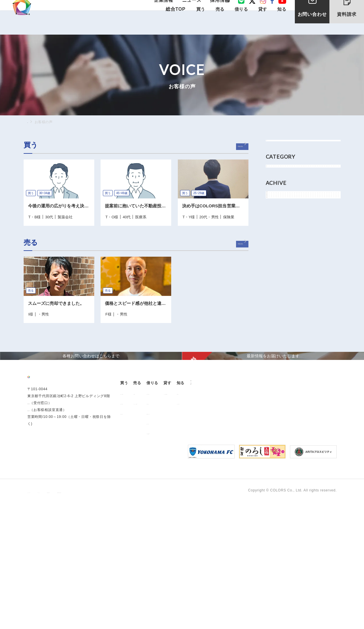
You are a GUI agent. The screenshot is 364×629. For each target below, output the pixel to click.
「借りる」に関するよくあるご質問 (223, 518)
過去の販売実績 (137, 486)
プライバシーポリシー (46, 618)
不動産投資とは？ (138, 496)
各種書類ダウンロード (225, 496)
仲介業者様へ (218, 486)
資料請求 (351, 14)
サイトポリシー (84, 618)
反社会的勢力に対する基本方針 (171, 618)
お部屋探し (216, 476)
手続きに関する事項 (121, 618)
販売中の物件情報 (138, 476)
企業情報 (170, 9)
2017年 (278, 284)
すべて (277, 147)
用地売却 (169, 476)
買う (276, 183)
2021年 (278, 258)
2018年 (278, 271)
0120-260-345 (39, 511)
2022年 (278, 245)
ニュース (194, 9)
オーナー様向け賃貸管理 (272, 476)
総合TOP (175, 24)
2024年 (278, 232)
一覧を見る (232, 146)
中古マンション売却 (178, 486)
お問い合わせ (312, 26)
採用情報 (218, 9)
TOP (31, 122)
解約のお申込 (218, 506)
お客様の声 (311, 476)
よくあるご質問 (314, 486)
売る (276, 196)
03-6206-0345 (39, 504)
